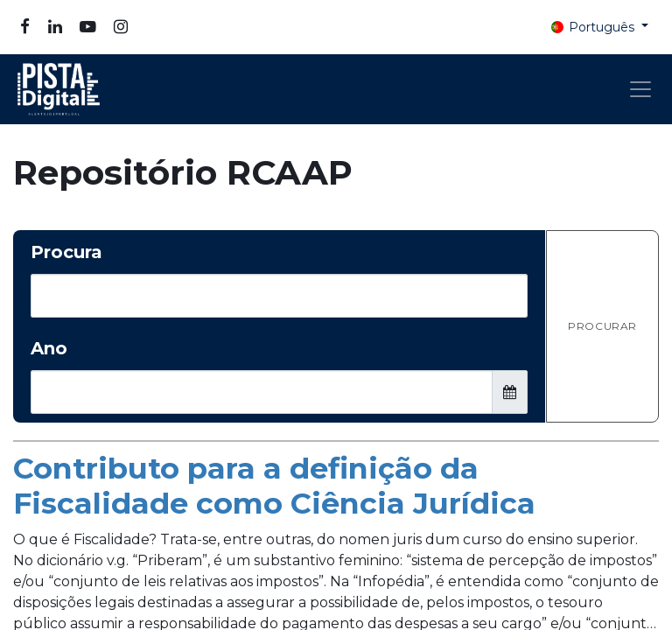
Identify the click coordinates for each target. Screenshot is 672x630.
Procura (66, 252)
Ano (49, 348)
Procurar (602, 326)
